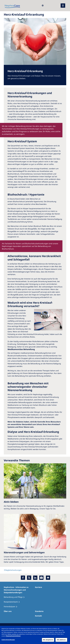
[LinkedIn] (35, 578)
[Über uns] (9, 611)
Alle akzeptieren (48, 640)
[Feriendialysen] (11, 607)
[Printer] (48, 578)
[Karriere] (39, 587)
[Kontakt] (39, 616)
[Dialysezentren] (40, 611)
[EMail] (41, 578)
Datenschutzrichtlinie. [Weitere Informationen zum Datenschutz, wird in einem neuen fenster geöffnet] (13, 636)
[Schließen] (67, 629)
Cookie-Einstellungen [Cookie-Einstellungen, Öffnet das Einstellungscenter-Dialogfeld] (8, 640)
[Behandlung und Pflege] (15, 597)
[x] (29, 578)
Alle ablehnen (61, 640)
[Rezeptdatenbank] (13, 602)
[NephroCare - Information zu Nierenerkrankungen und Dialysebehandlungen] (19, 590)
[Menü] (63, 6)
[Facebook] (23, 578)
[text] (13, 570)
